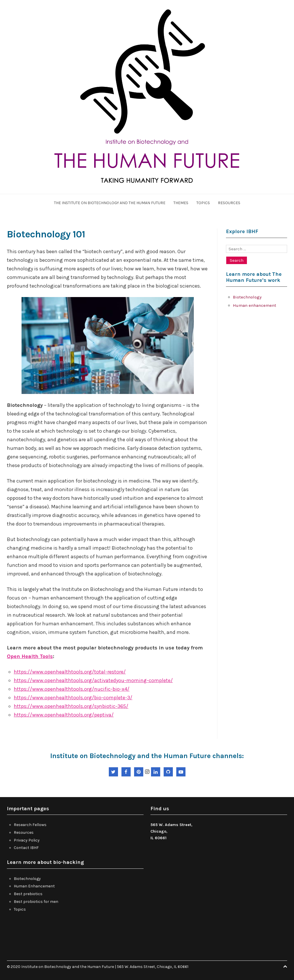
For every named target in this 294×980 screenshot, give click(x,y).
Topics (203, 203)
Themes (181, 203)
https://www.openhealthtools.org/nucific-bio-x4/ (72, 689)
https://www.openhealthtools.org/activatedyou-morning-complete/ (93, 680)
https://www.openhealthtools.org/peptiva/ (64, 715)
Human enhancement (255, 305)
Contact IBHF (26, 848)
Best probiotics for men (36, 902)
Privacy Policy (27, 840)
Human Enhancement (34, 886)
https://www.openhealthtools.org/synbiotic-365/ (71, 706)
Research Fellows (30, 825)
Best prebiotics (28, 894)
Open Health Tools (30, 656)
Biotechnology (247, 297)
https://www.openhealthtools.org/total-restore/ (70, 672)
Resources (229, 203)
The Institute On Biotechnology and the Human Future (110, 203)
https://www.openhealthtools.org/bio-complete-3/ (73, 698)
